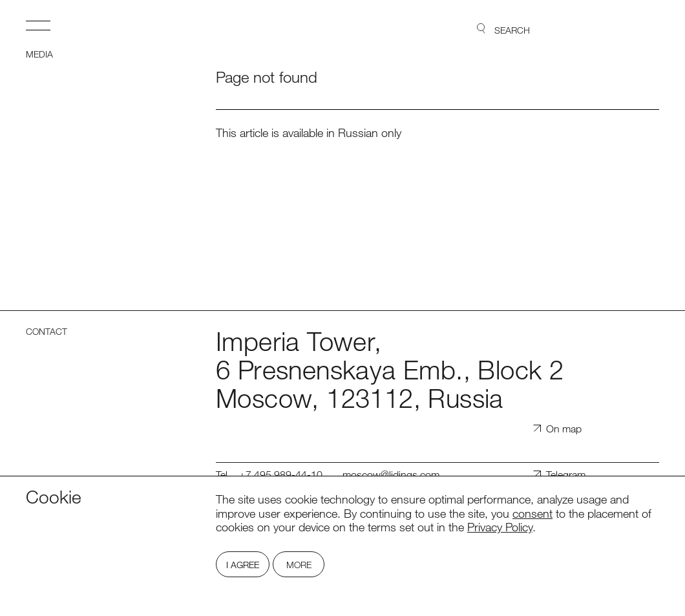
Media (39, 54)
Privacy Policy (500, 527)
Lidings (622, 29)
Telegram (566, 475)
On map (564, 429)
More (299, 565)
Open (38, 25)
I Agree (243, 565)
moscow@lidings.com (391, 475)
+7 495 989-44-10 (281, 475)
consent (532, 513)
